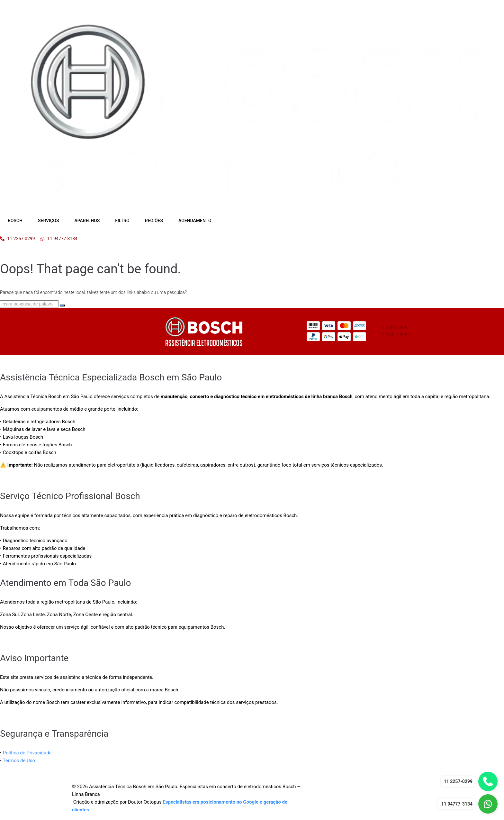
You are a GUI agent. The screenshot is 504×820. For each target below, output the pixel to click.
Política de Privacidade (27, 753)
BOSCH (15, 221)
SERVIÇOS (48, 221)
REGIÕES (154, 221)
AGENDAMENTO (195, 221)
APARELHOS (87, 221)
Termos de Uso (19, 761)
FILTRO (122, 221)
